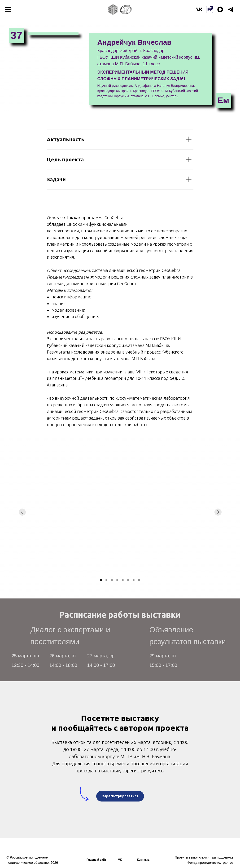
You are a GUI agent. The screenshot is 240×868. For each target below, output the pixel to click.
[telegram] (231, 12)
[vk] (199, 12)
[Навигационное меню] (8, 9)
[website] (210, 12)
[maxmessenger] (220, 12)
